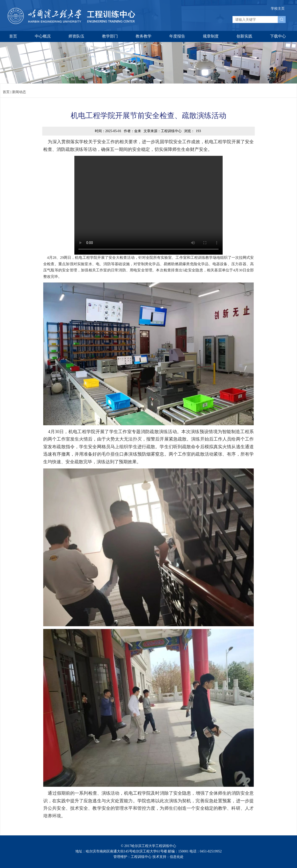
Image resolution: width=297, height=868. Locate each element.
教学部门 (110, 36)
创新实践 (244, 36)
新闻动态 (19, 92)
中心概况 (43, 36)
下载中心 (278, 36)
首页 (13, 36)
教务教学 (144, 36)
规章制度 (211, 36)
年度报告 (177, 36)
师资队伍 (76, 36)
